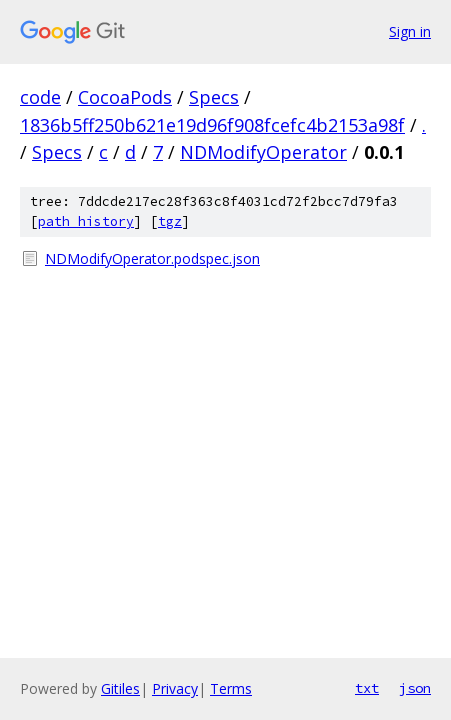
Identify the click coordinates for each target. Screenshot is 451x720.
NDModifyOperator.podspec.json (152, 258)
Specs (214, 97)
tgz (170, 221)
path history (86, 221)
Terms (231, 688)
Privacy (175, 688)
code (40, 97)
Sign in (410, 31)
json (415, 688)
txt (367, 688)
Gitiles (120, 688)
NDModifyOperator (263, 152)
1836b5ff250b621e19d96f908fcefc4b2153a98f (212, 125)
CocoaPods (125, 97)
